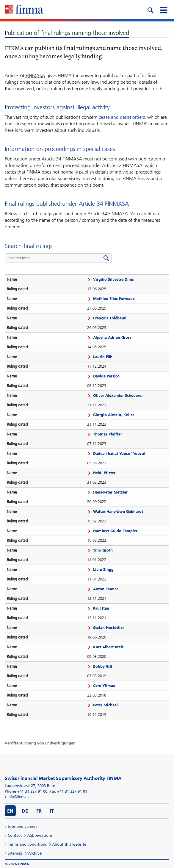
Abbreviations (40, 835)
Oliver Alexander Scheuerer (118, 395)
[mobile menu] (163, 10)
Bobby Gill (103, 666)
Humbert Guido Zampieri (116, 531)
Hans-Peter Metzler (110, 492)
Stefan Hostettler (109, 628)
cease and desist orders (122, 117)
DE (25, 811)
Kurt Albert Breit (108, 647)
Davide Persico (106, 376)
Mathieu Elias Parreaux (114, 299)
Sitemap (15, 853)
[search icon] (150, 10)
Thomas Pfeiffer (108, 434)
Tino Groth (103, 550)
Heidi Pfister (104, 473)
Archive (35, 853)
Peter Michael (105, 705)
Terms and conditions (27, 844)
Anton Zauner (106, 589)
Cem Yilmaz (104, 686)
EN (10, 811)
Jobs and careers (22, 826)
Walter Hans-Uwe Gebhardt (118, 512)
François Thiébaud (110, 318)
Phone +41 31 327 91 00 (26, 791)
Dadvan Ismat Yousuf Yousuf (119, 453)
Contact (15, 835)
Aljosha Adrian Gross (112, 337)
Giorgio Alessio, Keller (114, 415)
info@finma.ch (20, 797)
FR (39, 811)
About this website (69, 844)
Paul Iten (101, 608)
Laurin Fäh (103, 357)
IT (52, 811)
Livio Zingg (103, 570)
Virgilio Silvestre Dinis (113, 279)
